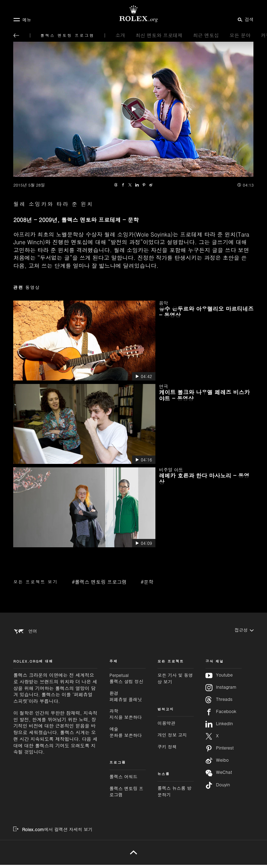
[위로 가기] (133, 855)
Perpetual (128, 682)
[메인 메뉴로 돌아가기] (16, 35)
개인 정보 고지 (172, 738)
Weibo (217, 764)
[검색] (244, 19)
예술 (128, 735)
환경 (128, 699)
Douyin (218, 788)
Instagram (221, 691)
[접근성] (244, 631)
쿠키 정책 (167, 750)
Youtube (219, 679)
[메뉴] (22, 19)
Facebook (221, 715)
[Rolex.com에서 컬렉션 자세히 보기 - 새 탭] (53, 833)
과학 (128, 717)
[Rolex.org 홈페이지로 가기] (133, 14)
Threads (219, 703)
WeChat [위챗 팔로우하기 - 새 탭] (219, 776)
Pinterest (220, 752)
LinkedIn (219, 727)
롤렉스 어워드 (123, 779)
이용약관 (166, 726)
